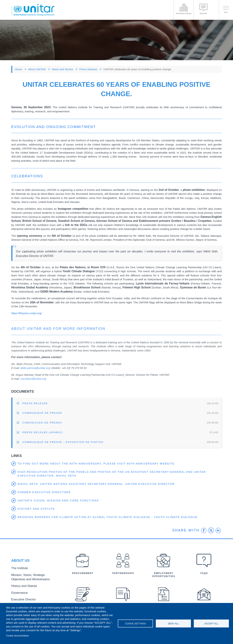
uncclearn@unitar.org (33, 379)
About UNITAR (37, 69)
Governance (18, 592)
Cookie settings (135, 624)
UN (138, 140)
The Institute (18, 571)
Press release (35, 403)
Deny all (173, 624)
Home (19, 69)
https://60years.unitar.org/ (27, 313)
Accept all (211, 624)
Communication (51, 364)
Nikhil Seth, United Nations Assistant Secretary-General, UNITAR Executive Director (99, 484)
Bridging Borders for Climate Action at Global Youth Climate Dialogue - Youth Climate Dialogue (110, 517)
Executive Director (21, 598)
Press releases (88, 69)
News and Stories (63, 69)
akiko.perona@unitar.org (35, 368)
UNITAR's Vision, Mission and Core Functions (59, 501)
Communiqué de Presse (42, 413)
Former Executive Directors (45, 492)
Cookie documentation (18, 636)
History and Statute (37, 509)
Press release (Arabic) (43, 432)
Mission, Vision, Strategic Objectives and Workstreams (33, 578)
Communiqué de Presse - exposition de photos (63, 442)
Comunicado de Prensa (42, 423)
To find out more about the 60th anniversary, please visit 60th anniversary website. (99, 464)
